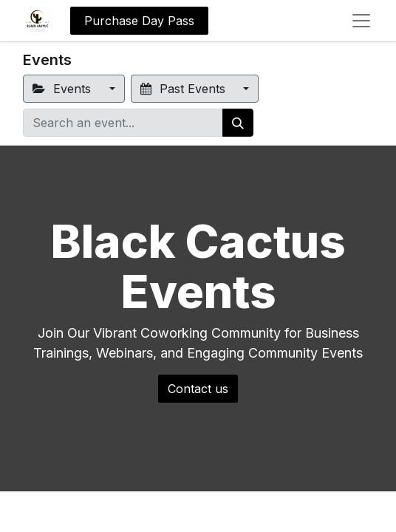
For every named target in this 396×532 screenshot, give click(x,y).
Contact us (198, 389)
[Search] (238, 123)
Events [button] (64, 89)
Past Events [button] (185, 89)
